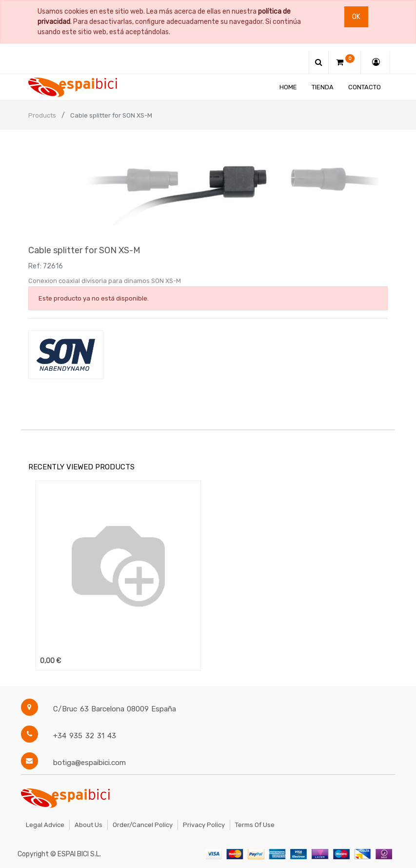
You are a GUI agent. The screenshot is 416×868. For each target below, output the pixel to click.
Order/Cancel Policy (143, 825)
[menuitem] (289, 87)
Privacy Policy (204, 825)
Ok (356, 17)
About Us (89, 825)
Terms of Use (255, 825)
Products (42, 115)
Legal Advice (45, 825)
